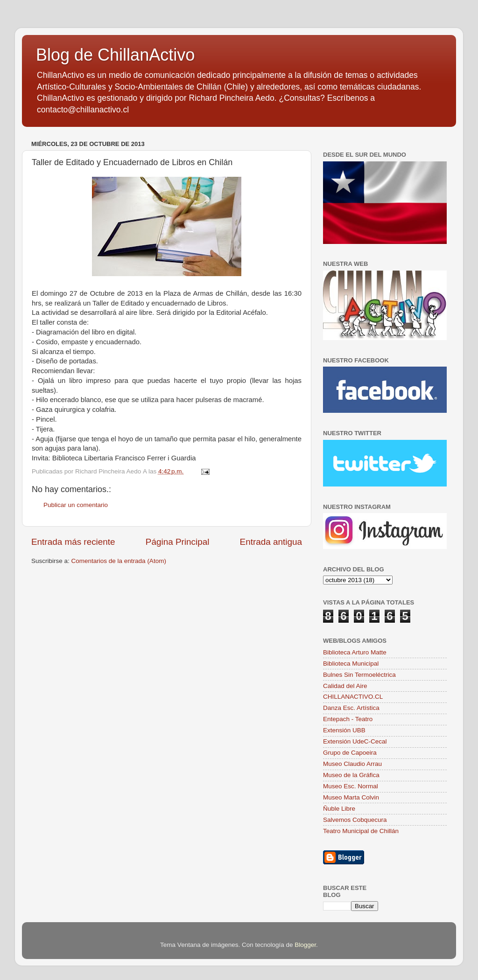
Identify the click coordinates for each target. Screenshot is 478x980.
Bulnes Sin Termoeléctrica (359, 675)
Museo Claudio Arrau (352, 764)
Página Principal (178, 542)
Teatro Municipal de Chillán (361, 831)
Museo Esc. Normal (351, 786)
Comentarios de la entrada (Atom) (119, 561)
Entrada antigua (271, 542)
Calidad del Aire (345, 686)
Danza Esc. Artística (351, 708)
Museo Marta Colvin (351, 797)
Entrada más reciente (73, 542)
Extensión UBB (344, 730)
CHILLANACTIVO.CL (353, 697)
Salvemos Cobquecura (355, 820)
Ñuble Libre (339, 809)
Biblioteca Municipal (351, 664)
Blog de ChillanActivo (115, 55)
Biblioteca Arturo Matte (355, 652)
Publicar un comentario (76, 505)
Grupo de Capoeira (350, 753)
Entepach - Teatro (348, 719)
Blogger (305, 945)
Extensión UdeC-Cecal (355, 741)
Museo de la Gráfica (351, 775)
